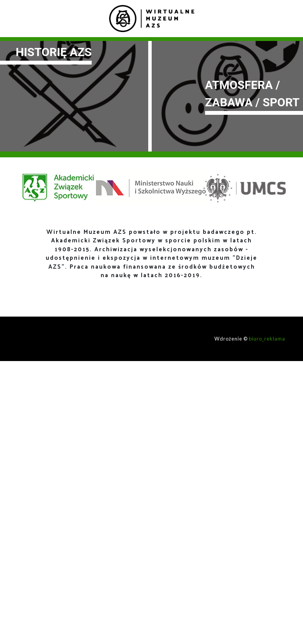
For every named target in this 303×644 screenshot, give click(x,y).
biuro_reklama (267, 339)
